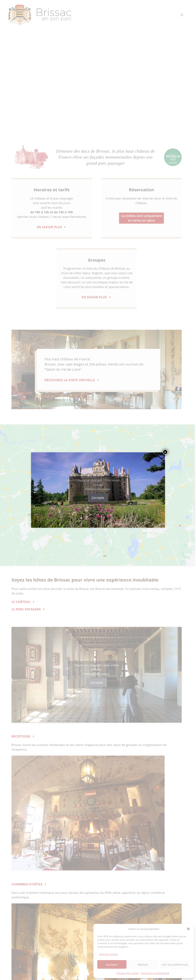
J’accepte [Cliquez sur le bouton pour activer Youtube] (98, 497)
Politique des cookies (98, 489)
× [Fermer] (165, 452)
